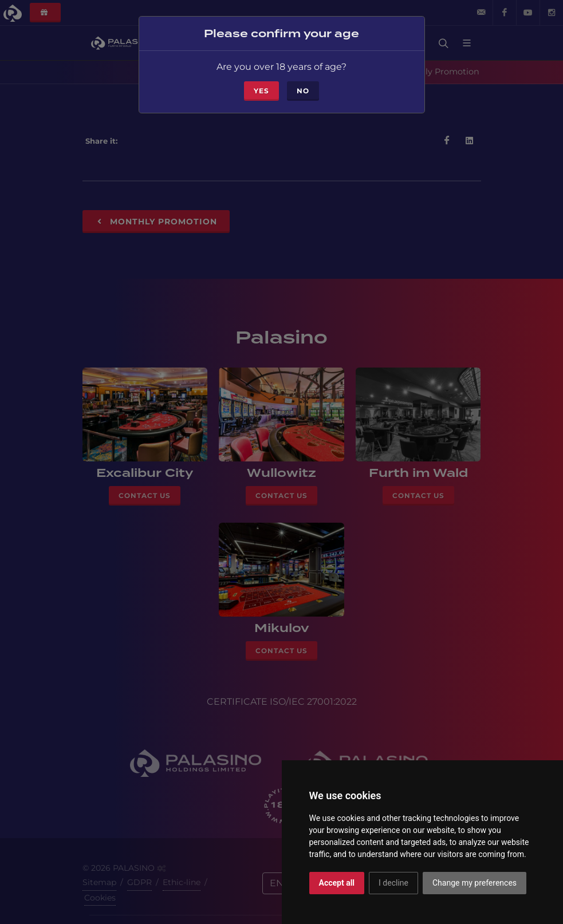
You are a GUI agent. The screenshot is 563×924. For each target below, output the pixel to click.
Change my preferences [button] (475, 883)
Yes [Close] (261, 85)
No (303, 85)
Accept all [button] (337, 883)
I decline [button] (393, 883)
